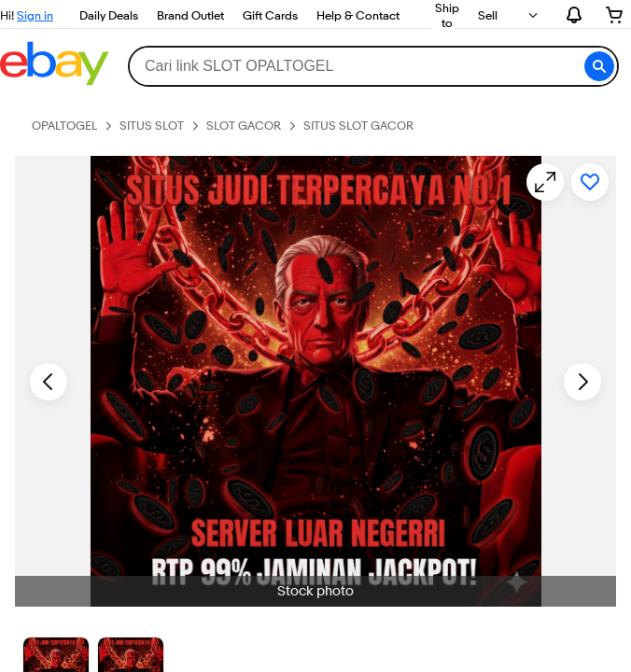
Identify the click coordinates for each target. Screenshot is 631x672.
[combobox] (373, 66)
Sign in (35, 15)
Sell (488, 15)
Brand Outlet (190, 15)
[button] (599, 66)
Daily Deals (109, 15)
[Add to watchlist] (590, 182)
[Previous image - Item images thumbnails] (49, 382)
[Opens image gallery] (545, 182)
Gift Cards (270, 15)
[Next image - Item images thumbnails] (582, 382)
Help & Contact (358, 15)
